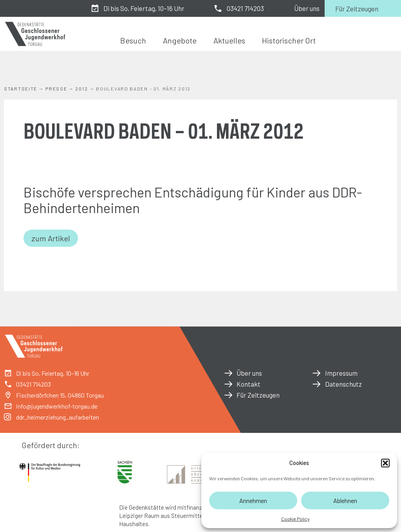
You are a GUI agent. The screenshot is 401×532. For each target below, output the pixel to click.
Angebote (180, 40)
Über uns (307, 8)
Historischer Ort (289, 40)
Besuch (133, 40)
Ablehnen (345, 500)
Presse (56, 89)
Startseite (21, 89)
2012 (81, 89)
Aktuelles (229, 40)
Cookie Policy (295, 519)
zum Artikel (51, 238)
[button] (385, 463)
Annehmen (253, 500)
